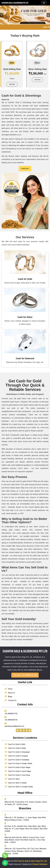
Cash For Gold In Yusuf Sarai (17, 775)
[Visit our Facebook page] (18, 730)
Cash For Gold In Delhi (15, 744)
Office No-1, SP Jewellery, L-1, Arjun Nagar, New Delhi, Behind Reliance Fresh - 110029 (25, 819)
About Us (10, 693)
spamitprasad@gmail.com (14, 726)
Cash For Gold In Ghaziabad (17, 752)
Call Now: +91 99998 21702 (25, 675)
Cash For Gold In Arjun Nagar (17, 767)
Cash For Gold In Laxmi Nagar (18, 771)
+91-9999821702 (11, 714)
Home (8, 689)
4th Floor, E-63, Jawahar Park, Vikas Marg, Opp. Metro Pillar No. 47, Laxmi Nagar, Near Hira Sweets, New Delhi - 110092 (26, 829)
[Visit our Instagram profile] (24, 730)
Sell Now (12, 84)
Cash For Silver (12, 779)
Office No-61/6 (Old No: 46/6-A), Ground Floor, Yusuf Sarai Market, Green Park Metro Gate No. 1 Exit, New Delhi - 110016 (25, 840)
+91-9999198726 (11, 720)
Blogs (8, 696)
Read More (25, 169)
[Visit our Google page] (21, 730)
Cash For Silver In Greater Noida (19, 787)
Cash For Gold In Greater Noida (18, 763)
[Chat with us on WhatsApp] (5, 863)
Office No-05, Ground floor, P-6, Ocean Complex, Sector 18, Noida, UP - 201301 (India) (26, 803)
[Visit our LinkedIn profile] (27, 730)
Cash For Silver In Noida (16, 783)
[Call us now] (5, 855)
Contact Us (10, 700)
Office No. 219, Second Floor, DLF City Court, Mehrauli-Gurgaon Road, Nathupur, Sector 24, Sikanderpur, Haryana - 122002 (26, 851)
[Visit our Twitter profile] (30, 730)
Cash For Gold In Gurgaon (16, 756)
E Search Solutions (40, 864)
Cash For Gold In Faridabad (17, 760)
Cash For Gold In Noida (15, 748)
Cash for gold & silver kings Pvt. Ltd (32, 861)
